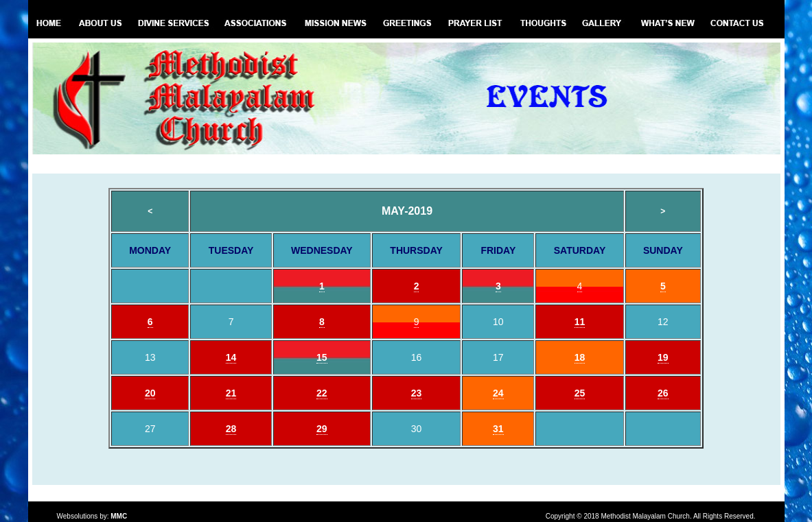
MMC (119, 516)
